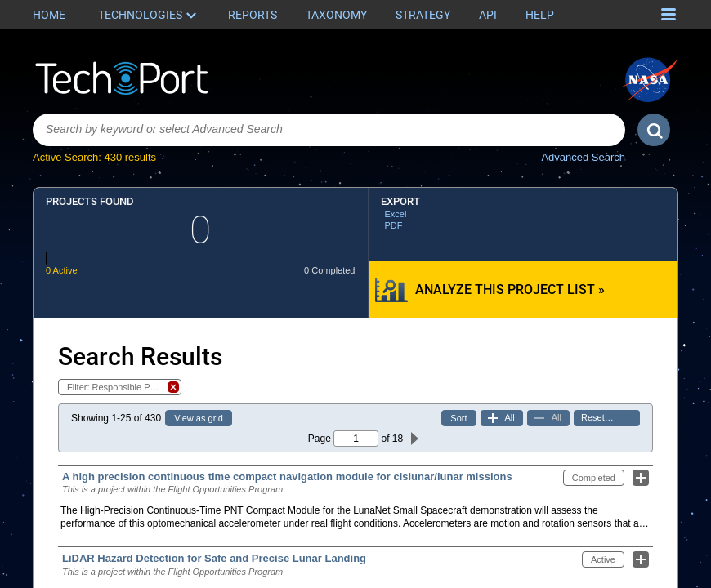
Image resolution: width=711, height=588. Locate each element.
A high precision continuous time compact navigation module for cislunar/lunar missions (287, 477)
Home (49, 15)
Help (540, 15)
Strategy (423, 15)
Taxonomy (336, 15)
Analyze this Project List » (510, 290)
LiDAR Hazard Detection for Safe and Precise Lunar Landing (214, 558)
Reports (253, 15)
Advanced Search (583, 157)
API (488, 15)
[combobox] (329, 130)
